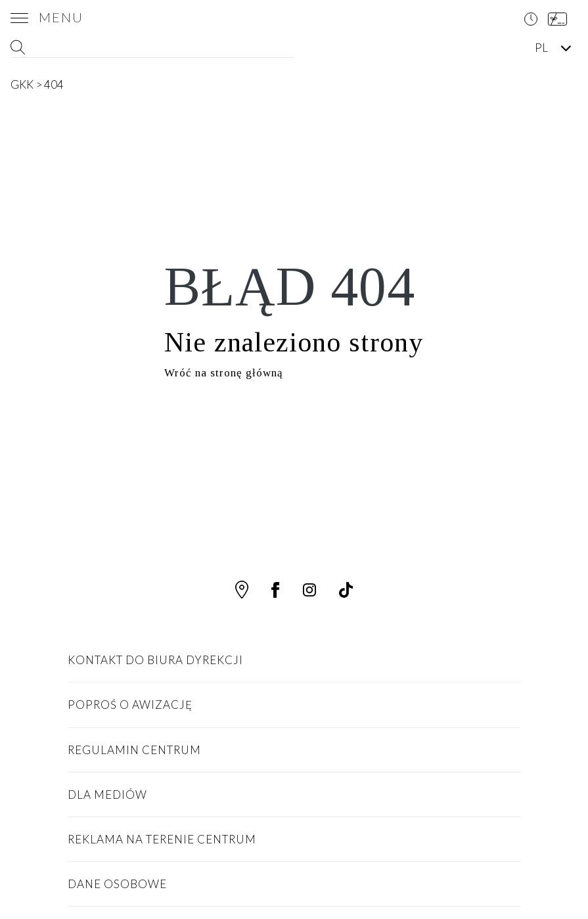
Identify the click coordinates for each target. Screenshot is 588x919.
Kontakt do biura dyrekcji (155, 660)
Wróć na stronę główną (224, 373)
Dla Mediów (107, 795)
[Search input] (151, 48)
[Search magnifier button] (285, 48)
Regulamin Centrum (134, 750)
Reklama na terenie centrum (162, 839)
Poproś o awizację (130, 705)
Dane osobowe (117, 884)
